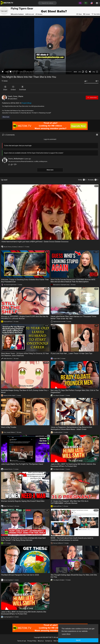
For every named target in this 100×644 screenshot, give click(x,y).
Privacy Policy (32, 641)
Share (5, 88)
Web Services (58, 641)
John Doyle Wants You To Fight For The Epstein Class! (22, 464)
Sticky (80, 180)
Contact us (49, 641)
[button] (92, 3)
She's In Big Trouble (9, 427)
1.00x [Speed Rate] (80, 72)
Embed (14, 88)
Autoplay (91, 180)
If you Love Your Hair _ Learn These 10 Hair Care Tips (71, 353)
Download (24, 88)
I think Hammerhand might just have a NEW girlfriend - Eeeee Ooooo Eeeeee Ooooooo (35, 242)
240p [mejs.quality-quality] (94, 72)
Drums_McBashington (16, 159)
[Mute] (90, 72)
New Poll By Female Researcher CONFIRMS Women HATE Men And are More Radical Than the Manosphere (73, 281)
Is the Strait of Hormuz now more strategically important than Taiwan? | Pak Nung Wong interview (23, 539)
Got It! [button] (78, 640)
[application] (50, 46)
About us (41, 641)
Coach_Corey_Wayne (15, 96)
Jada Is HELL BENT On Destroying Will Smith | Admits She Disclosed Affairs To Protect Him (73, 465)
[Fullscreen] (97, 72)
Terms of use (22, 641)
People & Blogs (27, 103)
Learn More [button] (66, 634)
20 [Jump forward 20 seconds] (86, 72)
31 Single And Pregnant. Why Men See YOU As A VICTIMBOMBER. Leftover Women (69, 502)
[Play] (3, 72)
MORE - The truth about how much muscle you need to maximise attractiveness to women (72, 539)
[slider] (41, 72)
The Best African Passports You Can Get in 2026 (20, 575)
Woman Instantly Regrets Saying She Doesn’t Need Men (23, 501)
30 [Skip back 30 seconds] (83, 72)
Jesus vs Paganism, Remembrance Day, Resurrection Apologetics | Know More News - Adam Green (71, 428)
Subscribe (92, 97)
